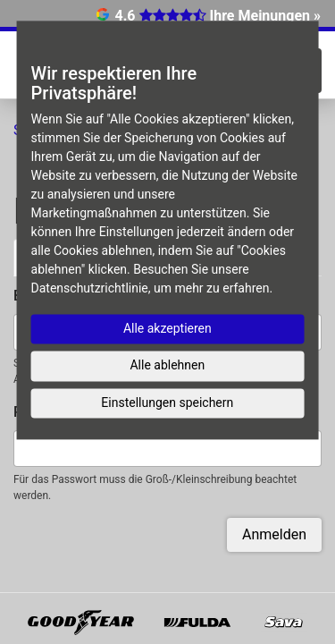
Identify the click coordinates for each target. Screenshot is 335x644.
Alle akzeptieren (167, 328)
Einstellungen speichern (167, 402)
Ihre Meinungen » (265, 16)
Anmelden (274, 534)
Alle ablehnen (167, 365)
